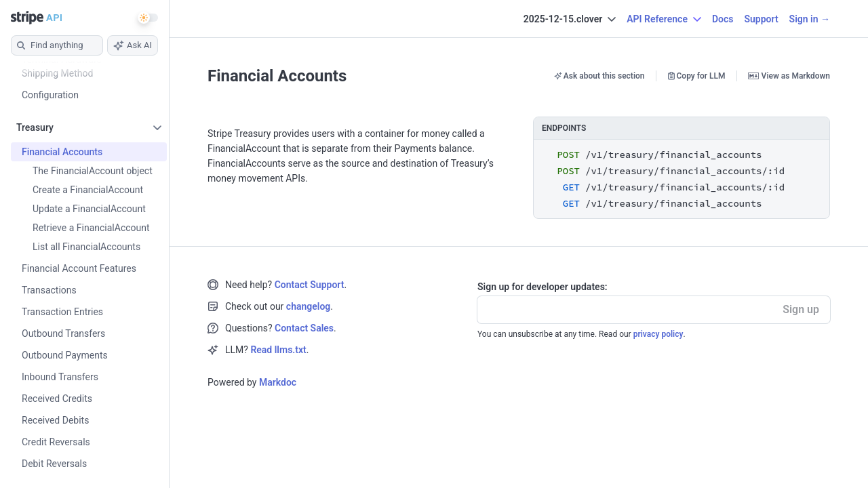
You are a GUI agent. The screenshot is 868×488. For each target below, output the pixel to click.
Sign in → (810, 19)
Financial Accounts (277, 76)
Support (761, 19)
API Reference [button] (664, 19)
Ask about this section (599, 76)
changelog (308, 306)
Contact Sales (304, 328)
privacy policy (658, 334)
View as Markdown (789, 76)
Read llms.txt (278, 350)
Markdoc (278, 382)
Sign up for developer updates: (542, 287)
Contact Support (310, 285)
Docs (723, 19)
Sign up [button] (801, 309)
